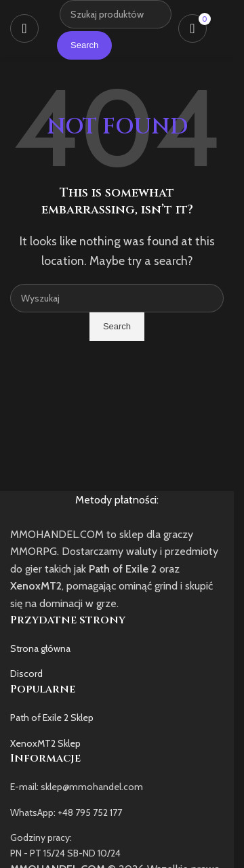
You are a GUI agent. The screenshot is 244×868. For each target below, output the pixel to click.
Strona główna (40, 648)
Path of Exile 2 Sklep (52, 718)
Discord (26, 674)
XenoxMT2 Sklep (45, 743)
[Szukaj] (117, 298)
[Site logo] (53, 28)
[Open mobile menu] (24, 28)
